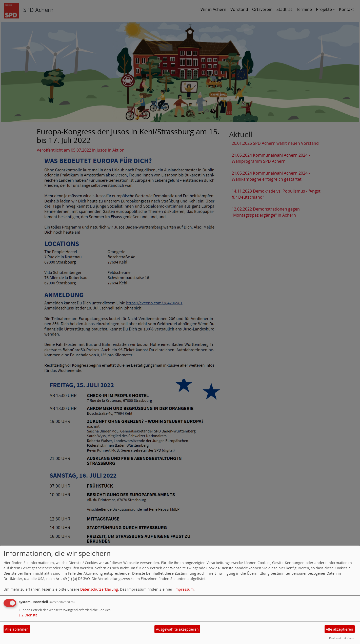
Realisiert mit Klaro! (342, 638)
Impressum (184, 589)
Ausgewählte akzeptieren (177, 629)
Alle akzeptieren (339, 629)
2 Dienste (28, 615)
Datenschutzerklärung (99, 589)
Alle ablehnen (17, 629)
